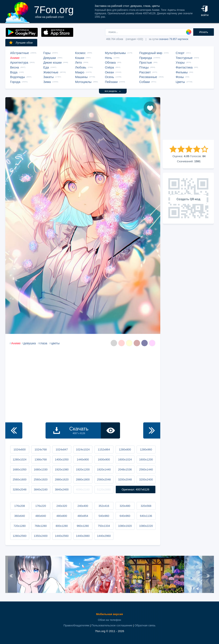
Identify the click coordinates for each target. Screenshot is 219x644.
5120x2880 (104, 489)
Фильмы (182, 72)
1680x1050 (20, 469)
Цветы (180, 82)
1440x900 (83, 459)
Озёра (109, 67)
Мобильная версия (109, 614)
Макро (80, 72)
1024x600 (19, 450)
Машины (81, 77)
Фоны (180, 77)
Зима (47, 82)
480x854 (83, 516)
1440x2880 (83, 536)
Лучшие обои (21, 43)
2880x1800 (83, 479)
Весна (15, 67)
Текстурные (184, 58)
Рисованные (148, 77)
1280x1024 (20, 459)
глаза (43, 343)
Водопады (18, 77)
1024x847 (62, 450)
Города (15, 82)
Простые (146, 63)
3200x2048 (125, 479)
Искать (204, 32)
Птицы (144, 67)
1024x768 (41, 450)
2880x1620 (62, 479)
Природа (146, 58)
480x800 (62, 516)
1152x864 (104, 450)
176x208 (20, 506)
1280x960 (146, 450)
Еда (46, 67)
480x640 (41, 516)
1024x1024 (83, 450)
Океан (109, 72)
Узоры (180, 63)
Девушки (50, 58)
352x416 (104, 506)
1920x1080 (62, 469)
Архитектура (19, 63)
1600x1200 (146, 459)
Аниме (15, 58)
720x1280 (19, 526)
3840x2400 (62, 489)
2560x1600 (20, 479)
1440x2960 (104, 536)
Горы (47, 53)
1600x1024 (125, 459)
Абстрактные (20, 53)
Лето (79, 63)
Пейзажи (111, 82)
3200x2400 (146, 479)
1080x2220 (146, 526)
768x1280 (41, 526)
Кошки (80, 58)
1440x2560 (62, 536)
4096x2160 (83, 489)
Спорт (180, 53)
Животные (51, 72)
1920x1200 (83, 469)
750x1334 (104, 526)
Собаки (145, 82)
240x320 (62, 506)
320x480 (125, 506)
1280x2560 (20, 536)
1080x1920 (125, 526)
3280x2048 (20, 489)
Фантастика (184, 67)
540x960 (104, 516)
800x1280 (62, 526)
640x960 (125, 516)
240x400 (83, 506)
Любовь (81, 67)
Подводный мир (151, 53)
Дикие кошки (53, 63)
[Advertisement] (188, 118)
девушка (30, 343)
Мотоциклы (83, 82)
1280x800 (125, 450)
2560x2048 (104, 479)
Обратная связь (145, 625)
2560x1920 (41, 479)
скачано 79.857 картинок (174, 39)
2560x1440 (146, 469)
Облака (110, 63)
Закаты (49, 77)
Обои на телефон (109, 620)
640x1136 (146, 516)
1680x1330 (41, 469)
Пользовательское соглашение (112, 625)
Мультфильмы (115, 53)
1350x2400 (41, 536)
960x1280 (83, 526)
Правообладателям (76, 625)
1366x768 (41, 459)
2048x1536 (125, 469)
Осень (109, 77)
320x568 (146, 506)
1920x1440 (104, 469)
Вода (14, 72)
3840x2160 (41, 489)
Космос (80, 53)
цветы (55, 343)
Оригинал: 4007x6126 (135, 489)
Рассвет (145, 72)
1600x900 (104, 459)
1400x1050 (62, 459)
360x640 (20, 516)
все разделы (113, 91)
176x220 (41, 506)
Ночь (109, 58)
